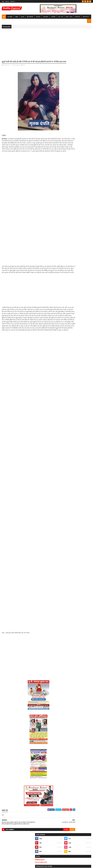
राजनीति (53, 17)
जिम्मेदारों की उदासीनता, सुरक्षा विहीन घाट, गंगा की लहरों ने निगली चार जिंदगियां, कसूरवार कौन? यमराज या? (81, 123)
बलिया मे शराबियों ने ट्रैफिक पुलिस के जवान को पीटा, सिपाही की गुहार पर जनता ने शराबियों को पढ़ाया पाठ (82, 214)
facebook (52, 847)
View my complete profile (70, 89)
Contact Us (13, 1)
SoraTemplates (8, 865)
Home (3, 1)
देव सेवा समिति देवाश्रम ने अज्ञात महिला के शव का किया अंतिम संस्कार (81, 225)
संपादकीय (46, 17)
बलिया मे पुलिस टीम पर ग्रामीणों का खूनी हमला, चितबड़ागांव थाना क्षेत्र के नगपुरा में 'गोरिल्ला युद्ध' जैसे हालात (81, 115)
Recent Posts (71, 129)
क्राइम (23, 17)
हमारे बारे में (86, 17)
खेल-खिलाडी (30, 17)
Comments (84, 129)
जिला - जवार (69, 17)
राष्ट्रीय (17, 17)
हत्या (24, 68)
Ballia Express (70, 86)
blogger (58, 847)
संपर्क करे (78, 17)
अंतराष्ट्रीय (10, 17)
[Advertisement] (46, 43)
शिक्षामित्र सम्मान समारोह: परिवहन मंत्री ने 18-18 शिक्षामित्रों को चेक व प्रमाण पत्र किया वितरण (81, 108)
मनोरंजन (38, 17)
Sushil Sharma (21, 865)
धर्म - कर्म (61, 17)
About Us (7, 1)
